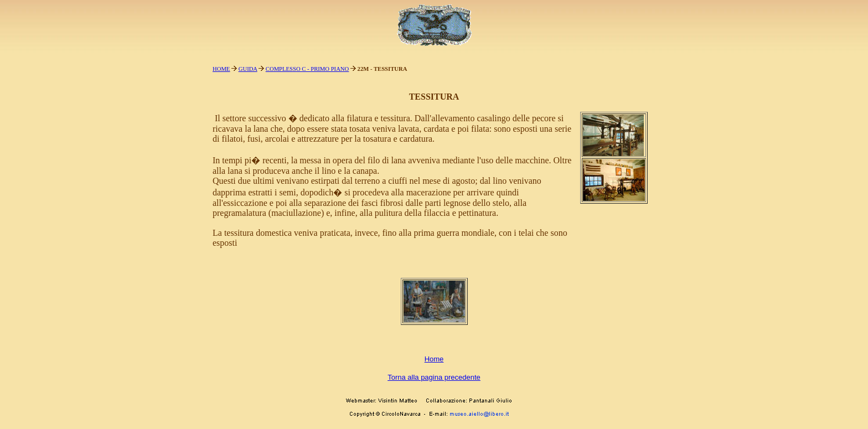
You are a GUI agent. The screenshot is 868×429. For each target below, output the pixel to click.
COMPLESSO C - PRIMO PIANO (307, 69)
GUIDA (248, 69)
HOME (221, 69)
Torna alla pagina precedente (434, 377)
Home (434, 359)
